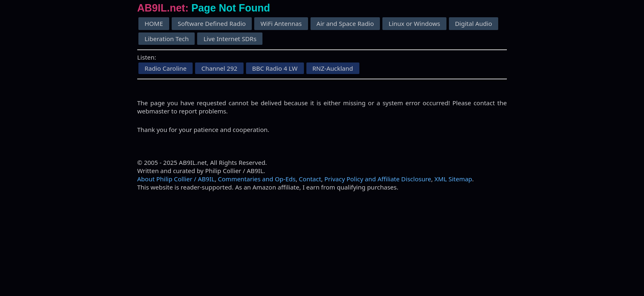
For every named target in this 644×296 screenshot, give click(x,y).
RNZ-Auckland (333, 68)
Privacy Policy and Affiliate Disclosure (378, 179)
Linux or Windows (414, 23)
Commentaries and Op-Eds (257, 179)
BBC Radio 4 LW (275, 68)
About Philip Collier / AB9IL (176, 179)
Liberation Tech (167, 39)
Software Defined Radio (212, 23)
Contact (310, 179)
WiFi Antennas (281, 23)
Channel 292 (219, 68)
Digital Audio (474, 23)
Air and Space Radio (345, 23)
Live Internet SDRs (230, 39)
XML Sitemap (453, 179)
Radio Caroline (166, 68)
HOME (154, 23)
